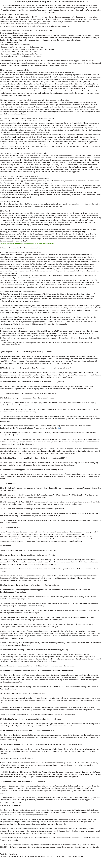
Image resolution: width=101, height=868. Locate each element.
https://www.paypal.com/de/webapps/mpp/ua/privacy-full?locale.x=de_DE (27, 243)
